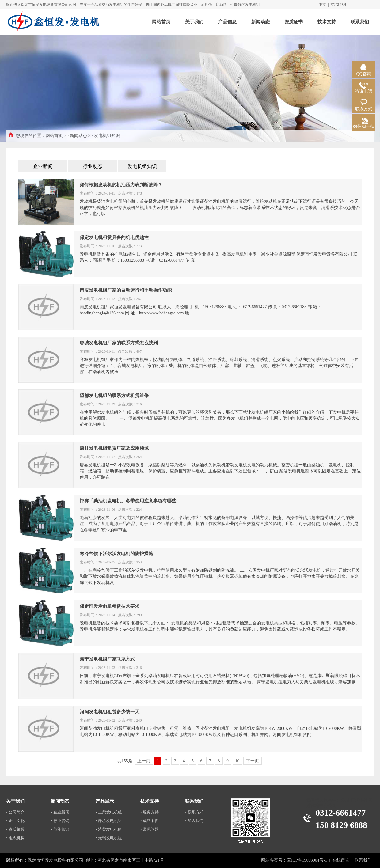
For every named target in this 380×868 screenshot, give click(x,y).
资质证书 (294, 22)
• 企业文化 (15, 821)
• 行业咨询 (60, 821)
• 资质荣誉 (15, 829)
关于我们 (194, 22)
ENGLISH (338, 5)
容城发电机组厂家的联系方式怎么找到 (119, 343)
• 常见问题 (150, 829)
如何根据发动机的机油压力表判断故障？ (121, 185)
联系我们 (360, 22)
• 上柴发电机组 (109, 812)
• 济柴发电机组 (109, 829)
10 (237, 761)
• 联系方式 (194, 812)
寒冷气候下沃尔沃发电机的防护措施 (116, 554)
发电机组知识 (142, 166)
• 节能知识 (60, 829)
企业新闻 (43, 166)
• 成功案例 (150, 821)
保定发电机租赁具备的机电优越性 (114, 237)
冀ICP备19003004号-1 (307, 860)
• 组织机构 (15, 838)
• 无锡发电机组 (109, 838)
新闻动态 (260, 22)
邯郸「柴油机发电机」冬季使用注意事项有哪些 (128, 501)
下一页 (253, 761)
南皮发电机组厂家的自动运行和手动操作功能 (126, 290)
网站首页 (161, 22)
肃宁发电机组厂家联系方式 (107, 659)
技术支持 (327, 22)
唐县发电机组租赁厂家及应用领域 (114, 448)
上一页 (144, 761)
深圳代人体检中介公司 (328, 800)
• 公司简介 (15, 812)
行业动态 (93, 166)
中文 (322, 5)
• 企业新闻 (60, 812)
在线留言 (341, 860)
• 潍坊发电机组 (109, 821)
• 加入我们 (194, 821)
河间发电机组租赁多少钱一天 (110, 712)
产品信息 (227, 22)
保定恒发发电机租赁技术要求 (110, 606)
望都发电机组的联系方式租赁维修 (114, 396)
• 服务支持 (150, 812)
